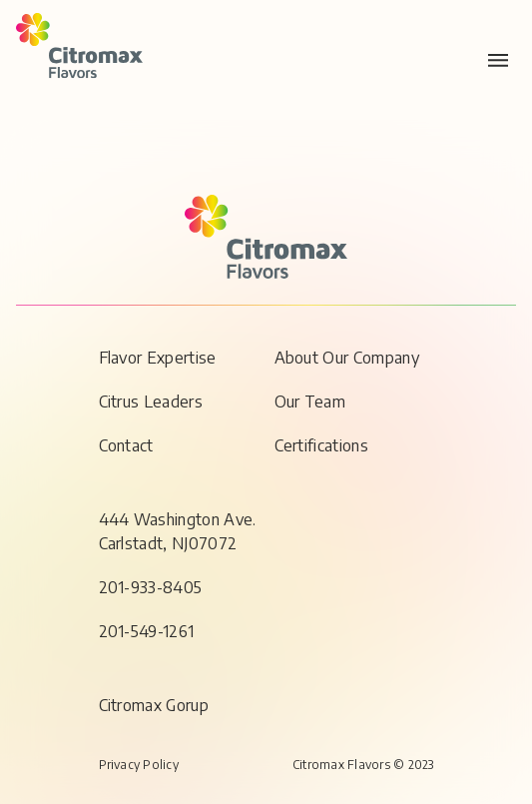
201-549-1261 (147, 631)
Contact (126, 445)
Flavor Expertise (158, 358)
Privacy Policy (139, 765)
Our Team (310, 402)
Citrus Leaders (151, 402)
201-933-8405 (151, 587)
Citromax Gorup (154, 705)
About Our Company (347, 358)
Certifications (321, 445)
